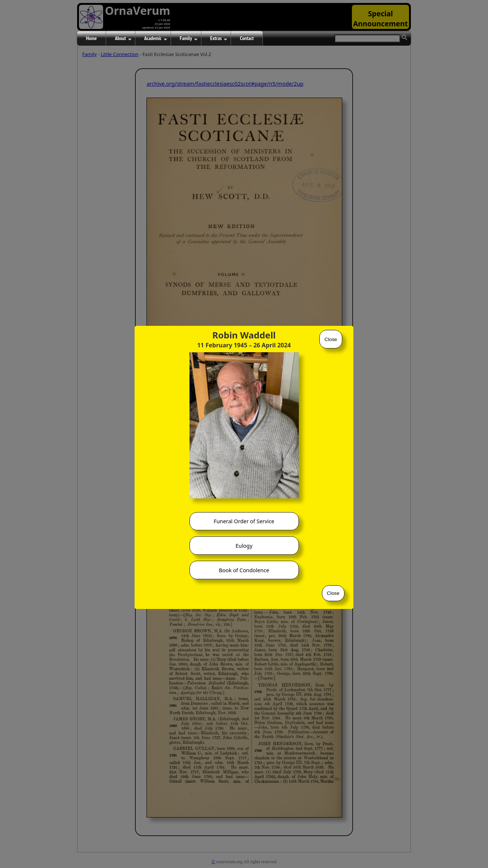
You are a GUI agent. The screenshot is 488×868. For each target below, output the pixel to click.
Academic (156, 39)
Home (91, 38)
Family (189, 39)
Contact (247, 38)
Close (331, 339)
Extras (219, 39)
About (123, 39)
